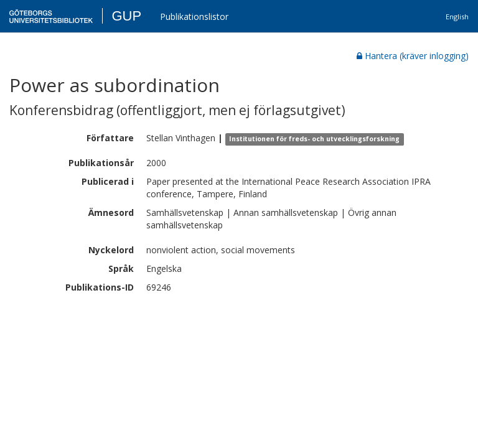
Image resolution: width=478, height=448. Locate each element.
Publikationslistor (194, 16)
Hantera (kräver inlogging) (413, 56)
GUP (126, 16)
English (457, 16)
